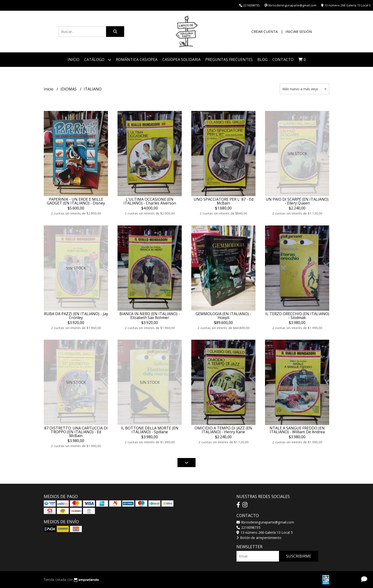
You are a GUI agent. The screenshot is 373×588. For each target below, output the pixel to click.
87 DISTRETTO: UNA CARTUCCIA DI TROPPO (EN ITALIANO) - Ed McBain (76, 432)
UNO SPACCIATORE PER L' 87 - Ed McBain (223, 201)
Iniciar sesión (299, 31)
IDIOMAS (69, 89)
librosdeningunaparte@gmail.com (265, 522)
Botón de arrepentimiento (259, 538)
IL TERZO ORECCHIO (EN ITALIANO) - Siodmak (297, 316)
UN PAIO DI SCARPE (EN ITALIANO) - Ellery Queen (297, 201)
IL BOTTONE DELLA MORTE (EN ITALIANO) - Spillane (150, 430)
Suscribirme (299, 556)
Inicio (74, 60)
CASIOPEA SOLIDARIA (181, 60)
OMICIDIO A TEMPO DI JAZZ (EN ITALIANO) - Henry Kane (223, 430)
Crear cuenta (265, 31)
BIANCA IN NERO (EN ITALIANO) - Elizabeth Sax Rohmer (150, 316)
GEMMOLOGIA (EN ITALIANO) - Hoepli (223, 316)
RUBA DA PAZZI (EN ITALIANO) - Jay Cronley (76, 316)
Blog (263, 60)
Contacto (283, 60)
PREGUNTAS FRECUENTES (229, 60)
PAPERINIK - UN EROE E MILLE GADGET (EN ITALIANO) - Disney (76, 201)
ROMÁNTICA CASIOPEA (137, 60)
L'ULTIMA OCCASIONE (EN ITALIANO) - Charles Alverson (150, 201)
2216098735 (248, 527)
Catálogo (98, 60)
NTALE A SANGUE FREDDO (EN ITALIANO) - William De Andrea (297, 430)
